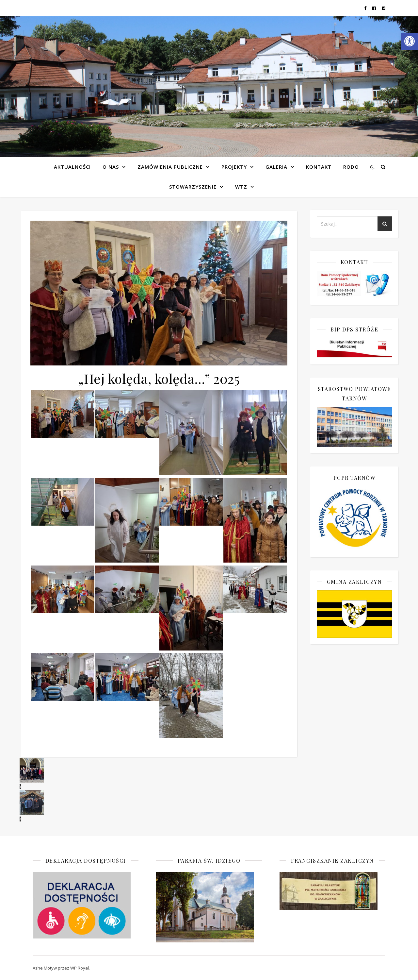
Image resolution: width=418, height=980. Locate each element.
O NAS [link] (111, 167)
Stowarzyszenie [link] (193, 187)
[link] (410, 41)
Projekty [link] (234, 167)
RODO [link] (351, 167)
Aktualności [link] (72, 167)
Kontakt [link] (319, 167)
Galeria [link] (276, 167)
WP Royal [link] (80, 968)
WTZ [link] (241, 187)
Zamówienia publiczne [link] (170, 167)
